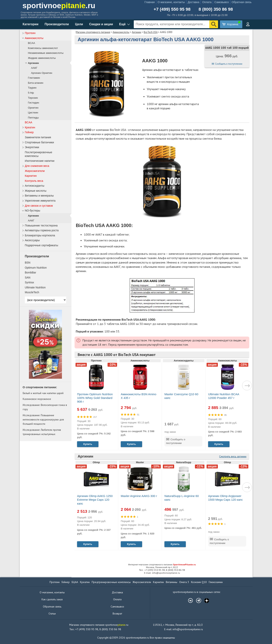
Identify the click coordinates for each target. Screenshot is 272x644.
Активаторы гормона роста (42, 230)
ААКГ (34, 68)
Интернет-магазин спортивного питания (162, 564)
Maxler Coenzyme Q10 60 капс (181, 396)
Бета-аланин (36, 83)
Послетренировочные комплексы (39, 154)
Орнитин (33, 108)
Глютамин (34, 78)
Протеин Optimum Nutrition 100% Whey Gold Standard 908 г (95, 398)
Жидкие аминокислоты (42, 58)
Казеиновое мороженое (37, 399)
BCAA (32, 43)
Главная (150, 2)
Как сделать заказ (52, 599)
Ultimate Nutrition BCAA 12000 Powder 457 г (224, 396)
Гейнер (29, 132)
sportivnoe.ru (59, 6)
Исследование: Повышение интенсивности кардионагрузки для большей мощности (43, 420)
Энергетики (32, 147)
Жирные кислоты (36, 191)
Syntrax (29, 282)
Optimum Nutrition (36, 268)
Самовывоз (222, 2)
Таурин (32, 88)
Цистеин (33, 113)
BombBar (30, 272)
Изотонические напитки (40, 161)
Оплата (207, 2)
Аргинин (136, 32)
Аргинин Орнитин (42, 73)
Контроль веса (34, 181)
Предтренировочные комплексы (111, 582)
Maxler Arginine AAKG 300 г (139, 496)
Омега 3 (184, 582)
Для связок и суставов (39, 206)
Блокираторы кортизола (40, 235)
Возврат (117, 614)
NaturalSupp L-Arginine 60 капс (182, 498)
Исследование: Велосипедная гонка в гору (45, 407)
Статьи (52, 614)
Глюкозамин (216, 582)
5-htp (31, 93)
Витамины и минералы (39, 196)
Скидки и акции (101, 24)
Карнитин (31, 176)
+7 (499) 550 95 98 (172, 9)
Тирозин (33, 98)
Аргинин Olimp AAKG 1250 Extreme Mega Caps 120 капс (95, 500)
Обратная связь (242, 2)
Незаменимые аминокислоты (46, 53)
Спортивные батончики (39, 142)
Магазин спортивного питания (93, 32)
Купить (88, 444)
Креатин (30, 127)
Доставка (194, 2)
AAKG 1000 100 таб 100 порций (227, 48)
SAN (28, 278)
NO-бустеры (33, 211)
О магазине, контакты (171, 2)
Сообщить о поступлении (229, 64)
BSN (28, 263)
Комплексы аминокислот (43, 48)
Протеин (30, 33)
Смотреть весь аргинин (233, 456)
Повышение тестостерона (41, 225)
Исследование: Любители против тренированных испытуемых (42, 432)
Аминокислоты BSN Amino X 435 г (139, 396)
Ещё (122, 24)
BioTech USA (151, 32)
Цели (79, 24)
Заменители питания (38, 137)
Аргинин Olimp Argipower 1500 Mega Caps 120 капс (225, 498)
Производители (57, 24)
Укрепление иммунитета (40, 201)
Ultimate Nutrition (35, 287)
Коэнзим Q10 (199, 582)
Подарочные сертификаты (42, 245)
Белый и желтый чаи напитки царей (43, 393)
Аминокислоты (121, 32)
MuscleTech (32, 292)
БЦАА (75, 582)
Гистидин (33, 103)
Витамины (172, 582)
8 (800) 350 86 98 (216, 9)
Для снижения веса (37, 166)
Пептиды (33, 118)
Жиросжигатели (35, 171)
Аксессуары (32, 240)
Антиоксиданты (35, 186)
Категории (31, 24)
